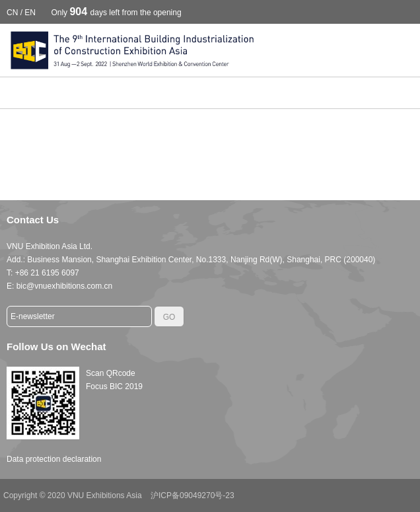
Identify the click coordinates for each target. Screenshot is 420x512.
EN (30, 13)
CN (12, 13)
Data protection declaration (54, 459)
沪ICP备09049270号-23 (192, 495)
